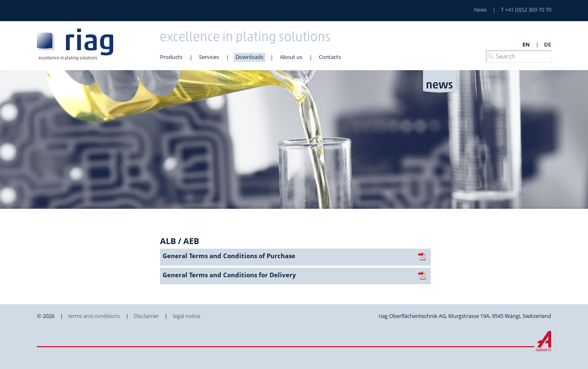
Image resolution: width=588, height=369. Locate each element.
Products (171, 57)
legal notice (187, 316)
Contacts (330, 57)
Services (209, 57)
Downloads (249, 57)
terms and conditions (94, 316)
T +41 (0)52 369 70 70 (526, 10)
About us (291, 57)
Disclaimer (146, 316)
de (548, 44)
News (480, 10)
